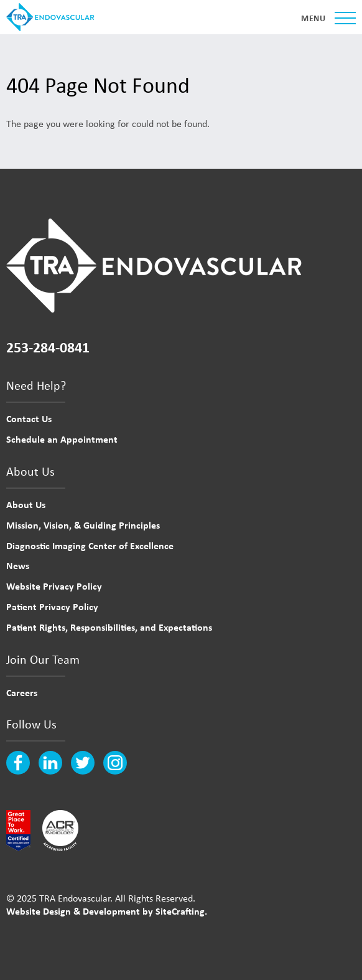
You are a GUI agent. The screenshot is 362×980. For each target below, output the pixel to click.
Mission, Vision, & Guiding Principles (83, 525)
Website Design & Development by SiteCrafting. (107, 911)
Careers (22, 692)
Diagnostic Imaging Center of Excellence (90, 545)
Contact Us (29, 418)
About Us (26, 504)
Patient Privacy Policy (52, 606)
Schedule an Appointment (62, 439)
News (18, 565)
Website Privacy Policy (54, 586)
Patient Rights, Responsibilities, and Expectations (109, 627)
